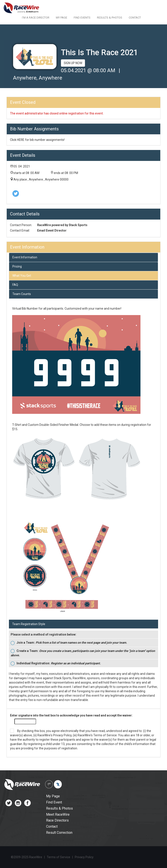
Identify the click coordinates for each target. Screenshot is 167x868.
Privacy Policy (62, 735)
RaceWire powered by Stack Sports (62, 225)
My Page (53, 796)
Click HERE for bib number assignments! (37, 140)
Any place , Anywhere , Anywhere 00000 (41, 179)
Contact (52, 826)
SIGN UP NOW (73, 63)
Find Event (54, 802)
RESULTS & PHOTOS (110, 18)
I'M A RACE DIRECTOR (36, 18)
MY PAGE (62, 18)
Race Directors (57, 820)
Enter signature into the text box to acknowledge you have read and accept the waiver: (71, 715)
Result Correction (59, 833)
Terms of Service (105, 735)
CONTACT (135, 18)
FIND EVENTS (82, 18)
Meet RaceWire (58, 814)
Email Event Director (52, 230)
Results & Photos (59, 808)
